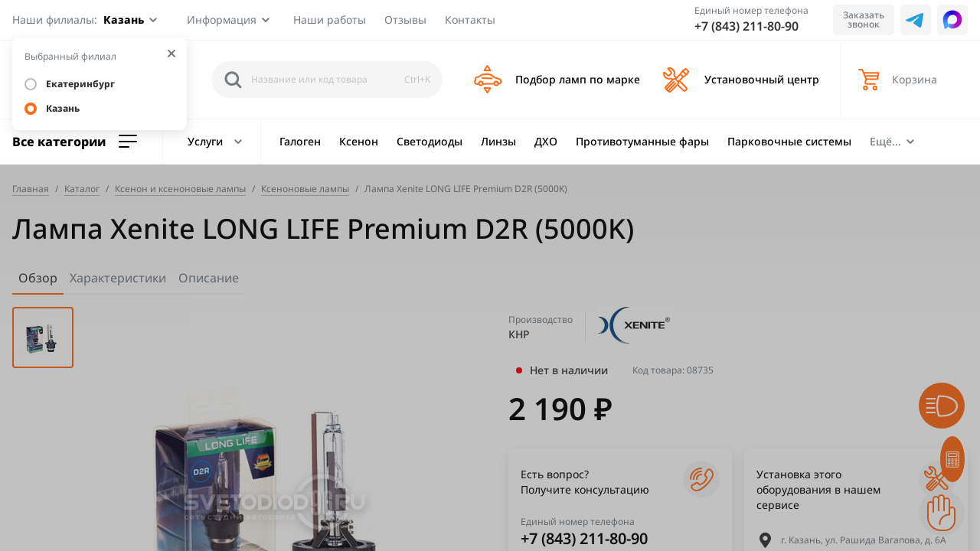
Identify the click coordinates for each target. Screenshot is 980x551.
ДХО (546, 141)
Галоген (300, 141)
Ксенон (359, 141)
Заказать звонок (864, 20)
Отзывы (405, 20)
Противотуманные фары (642, 141)
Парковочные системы (789, 141)
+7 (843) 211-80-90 (746, 26)
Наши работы (330, 20)
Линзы (498, 141)
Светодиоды (430, 141)
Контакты (470, 20)
